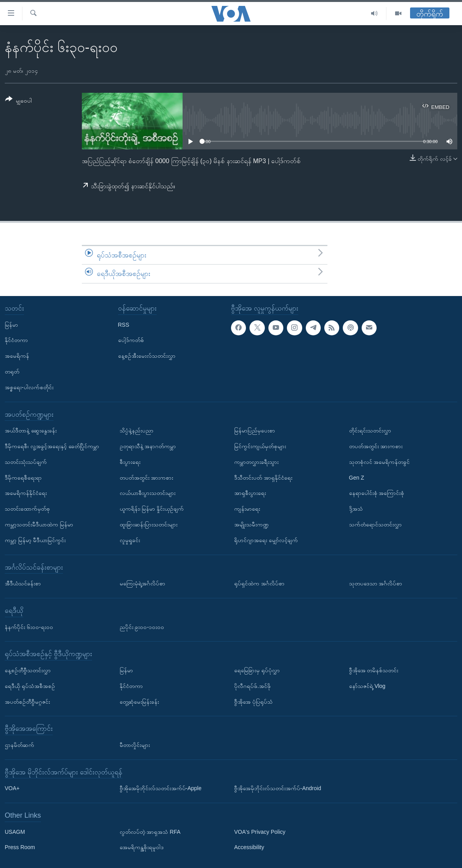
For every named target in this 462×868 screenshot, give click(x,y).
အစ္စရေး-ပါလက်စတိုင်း (29, 387)
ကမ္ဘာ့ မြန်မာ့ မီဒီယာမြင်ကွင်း (35, 540)
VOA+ (12, 788)
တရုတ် (12, 371)
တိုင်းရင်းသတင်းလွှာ (370, 430)
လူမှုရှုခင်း (130, 540)
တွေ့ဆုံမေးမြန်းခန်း (139, 701)
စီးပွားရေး (130, 462)
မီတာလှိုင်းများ (135, 745)
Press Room (20, 847)
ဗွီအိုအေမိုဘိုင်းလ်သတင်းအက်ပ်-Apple (161, 788)
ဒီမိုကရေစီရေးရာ (23, 477)
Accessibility (249, 847)
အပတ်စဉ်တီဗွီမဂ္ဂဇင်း (27, 701)
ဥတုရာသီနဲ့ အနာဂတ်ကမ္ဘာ (148, 446)
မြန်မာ (11, 324)
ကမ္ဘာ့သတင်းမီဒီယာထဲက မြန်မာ (39, 524)
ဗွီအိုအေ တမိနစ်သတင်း (374, 670)
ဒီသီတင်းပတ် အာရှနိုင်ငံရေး (263, 477)
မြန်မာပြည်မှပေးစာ (255, 430)
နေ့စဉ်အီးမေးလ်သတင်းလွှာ (147, 356)
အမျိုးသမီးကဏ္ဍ (251, 524)
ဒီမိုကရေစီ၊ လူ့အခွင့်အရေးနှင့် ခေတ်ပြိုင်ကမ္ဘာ (52, 446)
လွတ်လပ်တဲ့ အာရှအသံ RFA (150, 831)
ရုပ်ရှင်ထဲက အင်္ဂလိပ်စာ (259, 583)
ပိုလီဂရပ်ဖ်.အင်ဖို (252, 686)
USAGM (15, 831)
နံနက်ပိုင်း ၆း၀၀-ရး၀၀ (29, 627)
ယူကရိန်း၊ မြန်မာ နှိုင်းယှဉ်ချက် (152, 509)
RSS (124, 324)
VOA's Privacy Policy (260, 831)
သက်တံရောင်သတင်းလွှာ (375, 524)
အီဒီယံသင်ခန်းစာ (23, 583)
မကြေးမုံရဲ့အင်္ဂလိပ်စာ (142, 583)
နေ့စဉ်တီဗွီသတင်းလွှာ (28, 670)
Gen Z (357, 477)
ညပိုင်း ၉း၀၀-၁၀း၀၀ (142, 627)
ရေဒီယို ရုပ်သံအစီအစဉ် (30, 686)
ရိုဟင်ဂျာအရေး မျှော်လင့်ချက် (266, 540)
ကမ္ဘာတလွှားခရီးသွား (256, 462)
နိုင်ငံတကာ (16, 340)
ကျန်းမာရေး (247, 509)
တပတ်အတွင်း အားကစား (147, 477)
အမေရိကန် (17, 356)
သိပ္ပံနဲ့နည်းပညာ (137, 430)
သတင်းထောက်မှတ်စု (27, 509)
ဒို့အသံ (356, 509)
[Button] (18, 101)
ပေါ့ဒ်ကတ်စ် (131, 340)
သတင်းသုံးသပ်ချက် (26, 462)
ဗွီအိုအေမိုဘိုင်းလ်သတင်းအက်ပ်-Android (278, 788)
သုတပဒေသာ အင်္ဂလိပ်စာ (376, 583)
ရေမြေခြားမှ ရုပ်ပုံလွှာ (257, 670)
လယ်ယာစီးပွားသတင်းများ (148, 493)
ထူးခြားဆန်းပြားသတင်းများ (149, 524)
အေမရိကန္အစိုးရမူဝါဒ (142, 847)
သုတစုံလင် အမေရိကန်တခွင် (380, 462)
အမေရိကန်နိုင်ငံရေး (26, 493)
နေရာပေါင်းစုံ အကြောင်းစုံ (377, 493)
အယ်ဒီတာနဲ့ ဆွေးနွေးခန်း (31, 430)
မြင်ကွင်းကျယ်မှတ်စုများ (260, 446)
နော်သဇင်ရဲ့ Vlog (367, 686)
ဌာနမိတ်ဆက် (19, 745)
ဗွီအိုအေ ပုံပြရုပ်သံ (253, 701)
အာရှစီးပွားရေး (250, 493)
